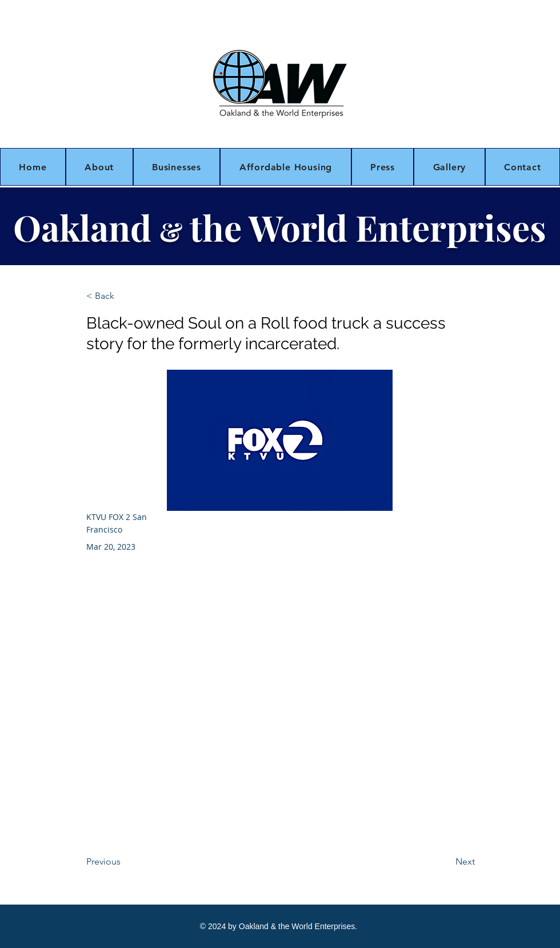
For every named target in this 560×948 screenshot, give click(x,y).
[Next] (446, 862)
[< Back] (124, 296)
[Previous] (124, 862)
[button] (99, 167)
